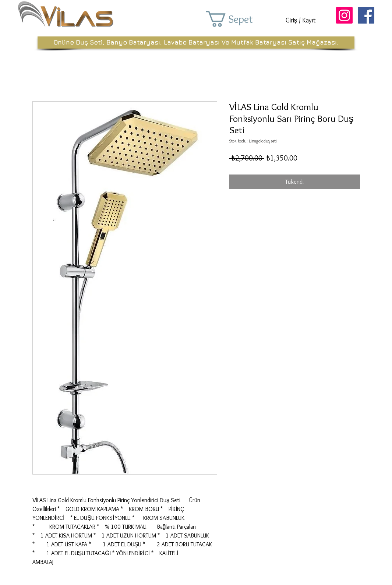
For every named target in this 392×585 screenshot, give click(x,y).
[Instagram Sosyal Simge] (344, 15)
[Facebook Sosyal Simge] (366, 15)
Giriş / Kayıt (301, 20)
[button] (240, 19)
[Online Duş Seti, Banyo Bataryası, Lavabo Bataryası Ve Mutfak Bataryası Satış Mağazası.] (196, 43)
